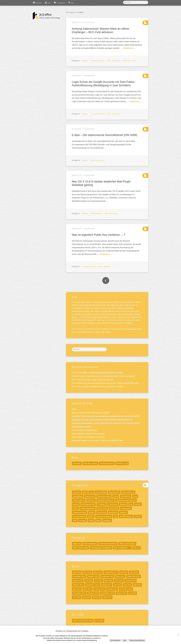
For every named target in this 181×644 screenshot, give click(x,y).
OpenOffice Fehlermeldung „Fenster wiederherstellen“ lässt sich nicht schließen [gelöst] (106, 423)
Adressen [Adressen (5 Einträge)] (77, 492)
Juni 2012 (99, 581)
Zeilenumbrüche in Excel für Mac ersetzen (88, 433)
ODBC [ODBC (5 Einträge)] (75, 508)
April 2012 (119, 581)
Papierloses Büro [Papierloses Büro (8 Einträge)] (80, 512)
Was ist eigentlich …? (106, 266)
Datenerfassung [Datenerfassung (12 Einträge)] (128, 492)
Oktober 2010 (93, 593)
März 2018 (98, 572)
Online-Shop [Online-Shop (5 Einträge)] (102, 508)
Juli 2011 (117, 585)
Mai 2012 (109, 581)
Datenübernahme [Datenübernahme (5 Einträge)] (104, 496)
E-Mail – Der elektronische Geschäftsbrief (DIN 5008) (105, 135)
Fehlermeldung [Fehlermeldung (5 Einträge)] (79, 500)
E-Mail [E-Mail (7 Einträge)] (116, 496)
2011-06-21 (76, 129)
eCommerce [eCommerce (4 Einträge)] (126, 496)
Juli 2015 (124, 572)
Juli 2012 (89, 581)
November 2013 (107, 576)
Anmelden (77, 463)
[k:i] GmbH (99, 621)
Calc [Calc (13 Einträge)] (91, 492)
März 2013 (120, 576)
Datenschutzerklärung (137, 640)
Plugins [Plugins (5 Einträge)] (92, 512)
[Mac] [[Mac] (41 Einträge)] (98, 520)
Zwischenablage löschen (81, 426)
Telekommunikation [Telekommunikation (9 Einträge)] (104, 516)
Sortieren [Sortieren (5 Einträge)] (123, 512)
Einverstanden (115, 640)
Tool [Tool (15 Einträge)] (121, 516)
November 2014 (79, 576)
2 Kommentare (89, 22)
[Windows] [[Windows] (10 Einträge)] (107, 520)
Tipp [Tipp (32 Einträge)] (115, 516)
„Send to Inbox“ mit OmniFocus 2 (85, 430)
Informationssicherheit (98, 61)
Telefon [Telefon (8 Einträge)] (91, 516)
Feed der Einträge (90, 463)
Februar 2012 (130, 581)
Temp (74, 409)
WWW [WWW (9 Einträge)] (91, 520)
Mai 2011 (137, 585)
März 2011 (87, 589)
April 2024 (77, 572)
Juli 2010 (133, 593)
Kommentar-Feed (107, 463)
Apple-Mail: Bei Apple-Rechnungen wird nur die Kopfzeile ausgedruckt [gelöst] (109, 383)
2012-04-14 (76, 22)
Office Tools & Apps (130, 61)
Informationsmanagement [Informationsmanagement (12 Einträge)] (126, 500)
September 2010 (108, 593)
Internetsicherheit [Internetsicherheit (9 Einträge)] (88, 504)
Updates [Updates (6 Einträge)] (129, 516)
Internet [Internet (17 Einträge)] (76, 504)
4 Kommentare (89, 229)
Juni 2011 (127, 585)
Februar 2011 (99, 589)
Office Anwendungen (114, 61)
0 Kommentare (89, 76)
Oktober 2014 (93, 576)
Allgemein (85, 61)
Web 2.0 (137, 548)
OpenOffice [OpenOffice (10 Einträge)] (114, 508)
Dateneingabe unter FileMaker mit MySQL (88, 437)
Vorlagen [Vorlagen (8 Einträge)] (83, 520)
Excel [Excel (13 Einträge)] (135, 496)
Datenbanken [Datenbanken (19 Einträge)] (114, 492)
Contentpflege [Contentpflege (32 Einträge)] (101, 492)
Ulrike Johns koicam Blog (83, 621)
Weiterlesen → (129, 48)
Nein (125, 640)
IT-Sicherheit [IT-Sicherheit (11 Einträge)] (112, 504)
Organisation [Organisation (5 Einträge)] (126, 508)
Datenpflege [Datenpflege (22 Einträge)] (78, 496)
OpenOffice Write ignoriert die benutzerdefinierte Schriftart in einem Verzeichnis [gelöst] (106, 416)
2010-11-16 (76, 175)
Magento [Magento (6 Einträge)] (123, 504)
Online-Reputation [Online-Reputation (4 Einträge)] (87, 508)
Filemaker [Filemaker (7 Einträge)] (91, 500)
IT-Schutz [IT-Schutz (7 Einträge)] (101, 504)
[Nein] (178, 635)
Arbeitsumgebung (96, 213)
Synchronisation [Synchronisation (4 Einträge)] (79, 516)
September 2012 (133, 576)
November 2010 (79, 593)
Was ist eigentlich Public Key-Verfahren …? (98, 235)
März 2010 (107, 597)
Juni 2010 (77, 597)
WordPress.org (122, 463)
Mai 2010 (87, 597)
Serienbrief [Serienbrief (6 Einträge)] (113, 512)
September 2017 (111, 572)
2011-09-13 (76, 76)
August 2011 (106, 585)
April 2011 (77, 589)
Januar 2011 (112, 589)
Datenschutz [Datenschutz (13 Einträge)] (90, 496)
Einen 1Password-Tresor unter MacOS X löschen (104, 386)
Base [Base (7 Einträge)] (85, 492)
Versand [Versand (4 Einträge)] (138, 516)
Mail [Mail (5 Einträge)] (131, 504)
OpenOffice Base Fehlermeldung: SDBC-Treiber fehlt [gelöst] (111, 376)
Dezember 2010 (126, 589)
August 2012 (78, 581)
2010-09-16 (76, 229)
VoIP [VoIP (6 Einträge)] (75, 520)
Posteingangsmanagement (101, 548)
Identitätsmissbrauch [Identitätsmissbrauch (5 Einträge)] (105, 500)
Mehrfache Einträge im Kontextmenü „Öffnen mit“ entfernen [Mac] (97, 440)
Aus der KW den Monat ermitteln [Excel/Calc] (96, 379)
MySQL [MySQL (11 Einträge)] (138, 504)
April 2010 (97, 597)
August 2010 (121, 593)
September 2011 (92, 585)
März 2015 (134, 572)
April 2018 (87, 572)
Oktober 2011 (78, 585)
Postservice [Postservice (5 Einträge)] (102, 512)
